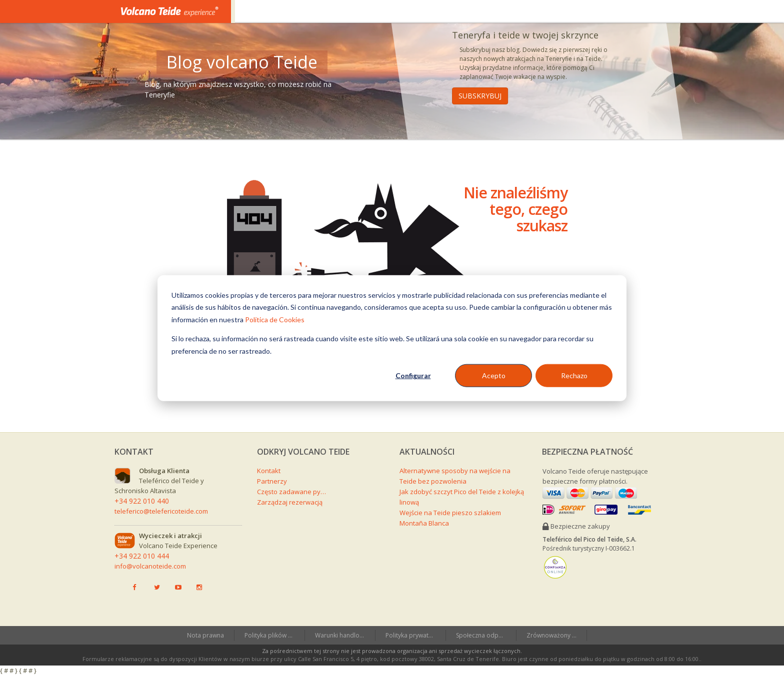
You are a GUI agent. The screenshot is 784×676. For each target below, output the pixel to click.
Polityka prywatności (414, 635)
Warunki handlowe (341, 635)
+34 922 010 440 (142, 501)
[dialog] (392, 338)
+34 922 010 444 (142, 556)
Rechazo (574, 375)
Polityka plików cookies (274, 635)
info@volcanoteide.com (150, 566)
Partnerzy (272, 481)
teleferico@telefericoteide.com (161, 511)
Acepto (494, 375)
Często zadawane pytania (292, 492)
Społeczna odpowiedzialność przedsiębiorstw (486, 635)
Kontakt (269, 471)
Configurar (413, 375)
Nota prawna (205, 635)
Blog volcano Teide (242, 62)
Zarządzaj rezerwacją (290, 502)
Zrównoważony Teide (556, 635)
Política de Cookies (275, 319)
